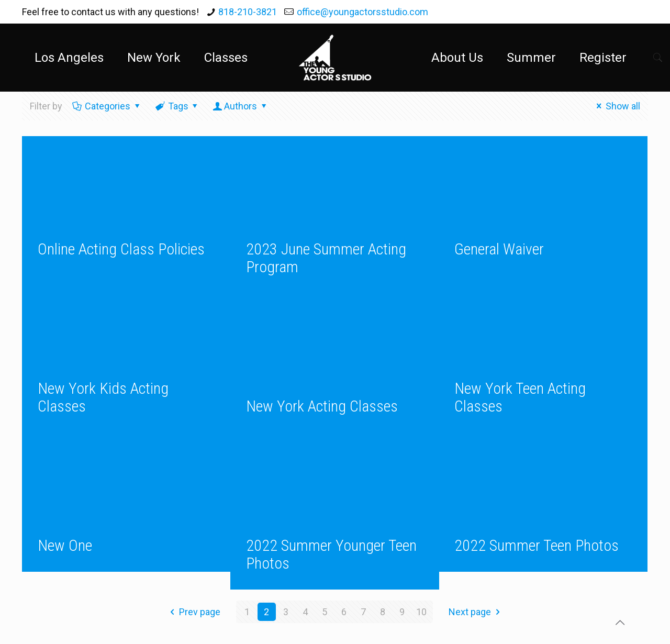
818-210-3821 (248, 12)
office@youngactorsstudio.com (362, 12)
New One (65, 545)
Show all (616, 106)
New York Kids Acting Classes (103, 397)
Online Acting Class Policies (121, 249)
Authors (241, 106)
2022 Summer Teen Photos (537, 545)
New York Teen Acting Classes (520, 397)
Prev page (193, 612)
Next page (476, 612)
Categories (107, 106)
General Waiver (499, 249)
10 (421, 612)
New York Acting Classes (322, 406)
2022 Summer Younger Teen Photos (331, 554)
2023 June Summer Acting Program (326, 258)
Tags (177, 106)
